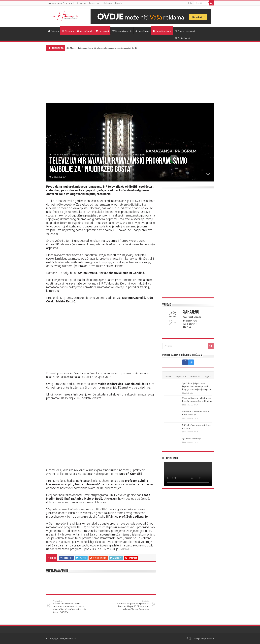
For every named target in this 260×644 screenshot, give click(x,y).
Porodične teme (162, 31)
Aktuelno (68, 31)
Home (54, 155)
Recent (168, 377)
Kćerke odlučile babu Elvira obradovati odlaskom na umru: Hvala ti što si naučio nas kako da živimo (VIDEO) (70, 607)
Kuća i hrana (143, 31)
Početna (53, 31)
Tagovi (207, 377)
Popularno (181, 377)
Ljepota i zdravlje (122, 31)
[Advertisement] (130, 75)
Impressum (94, 3)
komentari (195, 377)
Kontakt (119, 3)
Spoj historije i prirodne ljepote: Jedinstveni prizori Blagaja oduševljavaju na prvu (196, 386)
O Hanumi (81, 3)
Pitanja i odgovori (185, 31)
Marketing (107, 3)
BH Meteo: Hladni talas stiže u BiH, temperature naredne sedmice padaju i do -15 (102, 48)
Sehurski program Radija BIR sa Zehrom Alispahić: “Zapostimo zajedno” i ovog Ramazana (132, 605)
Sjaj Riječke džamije (192, 438)
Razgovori (102, 31)
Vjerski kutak (85, 31)
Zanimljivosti (182, 38)
